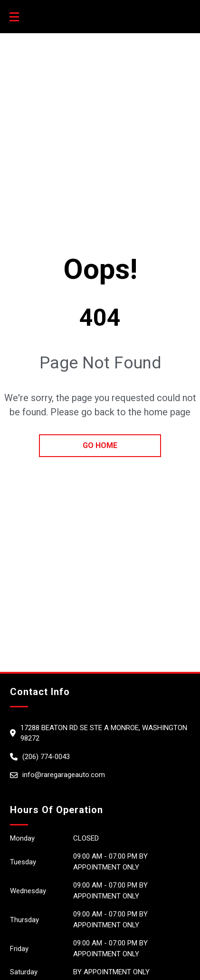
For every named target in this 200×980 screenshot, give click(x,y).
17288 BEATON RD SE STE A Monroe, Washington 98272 (104, 733)
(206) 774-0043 (46, 757)
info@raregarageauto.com (64, 775)
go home (100, 445)
